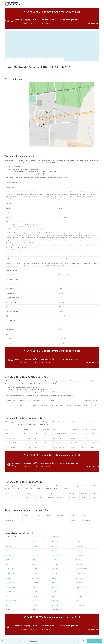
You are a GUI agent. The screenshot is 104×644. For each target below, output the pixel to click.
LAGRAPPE (35, 574)
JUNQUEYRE (80, 564)
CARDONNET (36, 546)
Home (10, 59)
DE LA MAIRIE (36, 555)
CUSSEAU (54, 551)
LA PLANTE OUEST (81, 569)
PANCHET (54, 592)
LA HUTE (35, 569)
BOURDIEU (9, 546)
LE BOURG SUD (81, 574)
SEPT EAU (9, 605)
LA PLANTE (55, 569)
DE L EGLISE (9, 555)
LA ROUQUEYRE (10, 574)
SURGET (34, 605)
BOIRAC (78, 542)
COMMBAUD (80, 546)
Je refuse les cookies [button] (79, 641)
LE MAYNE (35, 578)
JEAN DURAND (36, 564)
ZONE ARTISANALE (57, 610)
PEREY (78, 592)
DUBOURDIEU (80, 555)
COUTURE (35, 551)
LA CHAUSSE (9, 569)
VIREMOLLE (35, 610)
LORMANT (35, 583)
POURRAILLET (55, 601)
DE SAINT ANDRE (56, 555)
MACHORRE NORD (11, 587)
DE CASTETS (80, 551)
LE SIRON (54, 578)
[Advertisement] (52, 45)
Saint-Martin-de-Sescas (36, 59)
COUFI (8, 551)
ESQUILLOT (9, 560)
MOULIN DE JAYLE (81, 587)
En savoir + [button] (34, 641)
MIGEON (35, 587)
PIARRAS (54, 596)
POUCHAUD (36, 601)
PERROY (34, 596)
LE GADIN (9, 578)
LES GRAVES (80, 578)
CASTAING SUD (56, 546)
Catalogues (20, 59)
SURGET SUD (80, 605)
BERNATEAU (55, 542)
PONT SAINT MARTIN (55, 59)
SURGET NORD (56, 605)
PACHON (35, 592)
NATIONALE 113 (10, 592)
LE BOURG (55, 574)
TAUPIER (8, 610)
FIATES (34, 560)
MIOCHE (54, 587)
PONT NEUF (80, 596)
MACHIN (54, 583)
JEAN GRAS (55, 564)
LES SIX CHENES (10, 583)
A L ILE (8, 542)
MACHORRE (80, 583)
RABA (78, 601)
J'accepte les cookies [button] (94, 641)
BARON (34, 542)
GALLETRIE (55, 560)
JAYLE (7, 564)
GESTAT (78, 560)
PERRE (8, 596)
